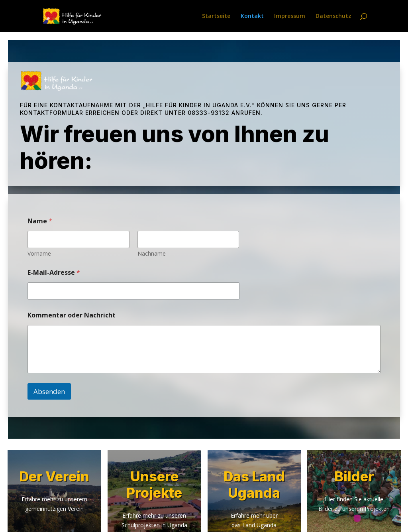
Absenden (49, 391)
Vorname (39, 253)
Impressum (290, 16)
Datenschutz (333, 16)
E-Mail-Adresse (54, 273)
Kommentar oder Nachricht (72, 315)
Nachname (152, 253)
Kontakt (252, 16)
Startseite (216, 16)
